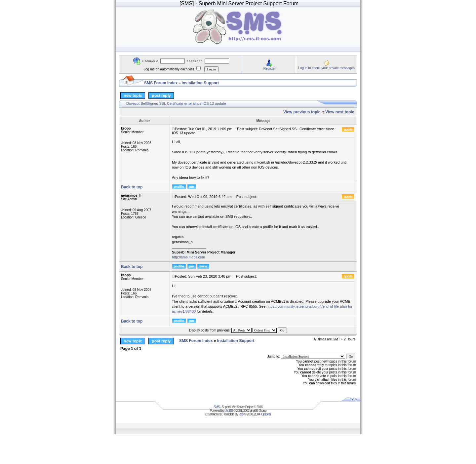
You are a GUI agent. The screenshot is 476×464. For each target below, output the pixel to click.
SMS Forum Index (161, 83)
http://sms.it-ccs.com (188, 257)
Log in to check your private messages (326, 68)
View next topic (340, 112)
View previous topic (302, 112)
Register (270, 69)
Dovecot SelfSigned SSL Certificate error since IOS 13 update (176, 103)
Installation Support (200, 83)
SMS (217, 407)
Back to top (132, 187)
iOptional (265, 414)
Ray (241, 414)
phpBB (229, 411)
